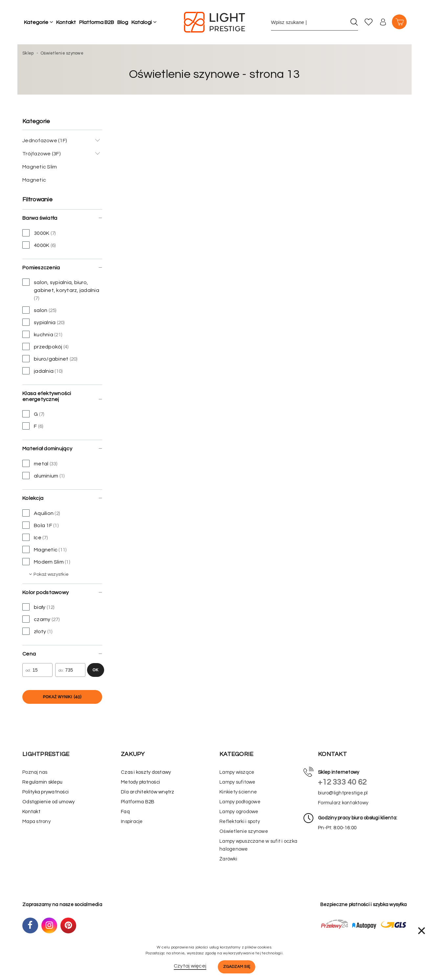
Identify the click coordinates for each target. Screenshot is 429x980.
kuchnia (42, 334)
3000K (39, 233)
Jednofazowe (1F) (45, 141)
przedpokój (45, 346)
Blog (123, 22)
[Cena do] (70, 670)
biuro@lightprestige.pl (343, 793)
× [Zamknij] (421, 931)
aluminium (43, 476)
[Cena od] (37, 670)
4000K (39, 245)
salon (39, 310)
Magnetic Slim (40, 167)
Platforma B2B (97, 22)
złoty (37, 631)
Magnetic (34, 180)
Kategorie (36, 22)
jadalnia (42, 371)
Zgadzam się (237, 967)
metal (40, 463)
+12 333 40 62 (342, 782)
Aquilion (41, 513)
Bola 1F (40, 525)
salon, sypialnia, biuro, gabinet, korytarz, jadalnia (61, 290)
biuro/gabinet (50, 359)
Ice (35, 537)
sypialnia (44, 322)
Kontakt (66, 22)
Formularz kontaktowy (343, 803)
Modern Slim (46, 562)
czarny (41, 619)
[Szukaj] (354, 22)
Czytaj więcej (190, 966)
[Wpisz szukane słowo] (309, 22)
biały (38, 607)
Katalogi (142, 22)
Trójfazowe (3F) (42, 154)
